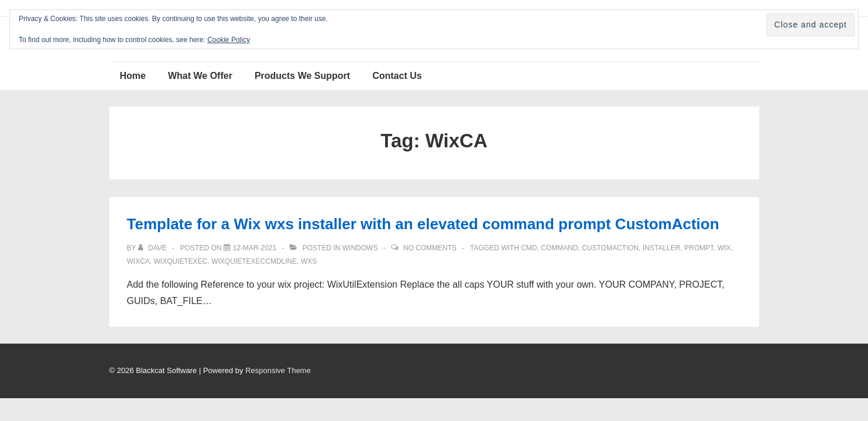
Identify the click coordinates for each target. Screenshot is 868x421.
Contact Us (397, 76)
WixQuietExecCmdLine (254, 261)
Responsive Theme (278, 370)
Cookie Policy (229, 40)
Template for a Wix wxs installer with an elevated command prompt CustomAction (423, 224)
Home (133, 76)
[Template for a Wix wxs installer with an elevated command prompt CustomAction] (255, 248)
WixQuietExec (181, 261)
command (559, 248)
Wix (724, 248)
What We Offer (200, 76)
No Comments (430, 248)
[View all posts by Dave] (153, 248)
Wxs (309, 261)
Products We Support (302, 76)
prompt (699, 248)
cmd (529, 248)
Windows (360, 248)
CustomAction (610, 248)
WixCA (138, 261)
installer (661, 248)
